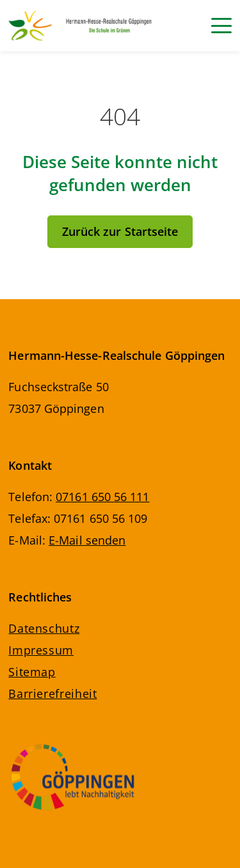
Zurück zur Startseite (120, 231)
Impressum (41, 650)
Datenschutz (44, 628)
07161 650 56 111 (102, 497)
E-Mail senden (87, 540)
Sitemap (32, 672)
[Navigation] (221, 26)
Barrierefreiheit (52, 694)
